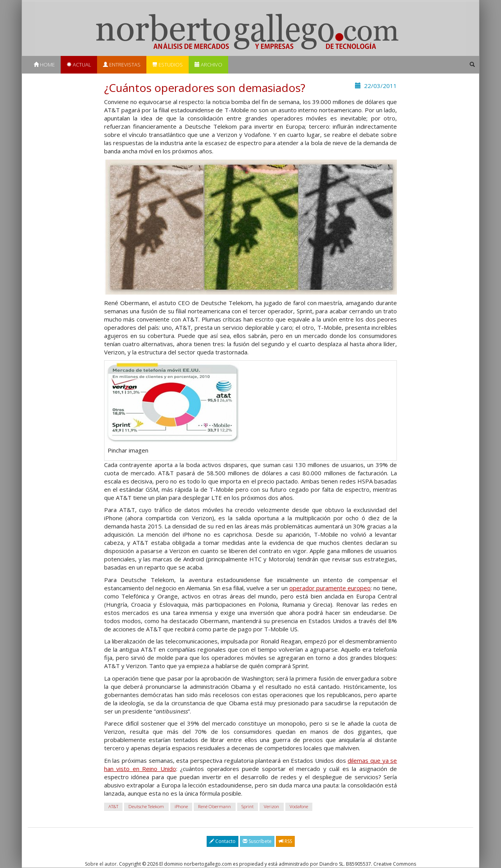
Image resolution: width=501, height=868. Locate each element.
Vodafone (299, 806)
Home (44, 65)
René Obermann (214, 806)
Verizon (271, 806)
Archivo (208, 65)
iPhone (181, 806)
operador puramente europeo (330, 588)
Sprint (248, 806)
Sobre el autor (101, 864)
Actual (79, 65)
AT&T (113, 806)
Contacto (223, 841)
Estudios (168, 65)
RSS (285, 841)
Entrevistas (122, 65)
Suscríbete (257, 841)
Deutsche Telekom (146, 806)
